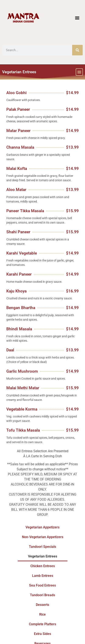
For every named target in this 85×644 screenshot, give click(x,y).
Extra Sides (42, 634)
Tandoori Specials (42, 547)
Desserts (42, 605)
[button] (77, 18)
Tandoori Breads (42, 595)
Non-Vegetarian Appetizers (43, 537)
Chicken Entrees (43, 566)
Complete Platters (42, 624)
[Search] (77, 50)
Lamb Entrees (43, 576)
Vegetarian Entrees (43, 556)
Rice (42, 614)
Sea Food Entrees (42, 585)
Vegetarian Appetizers (42, 527)
